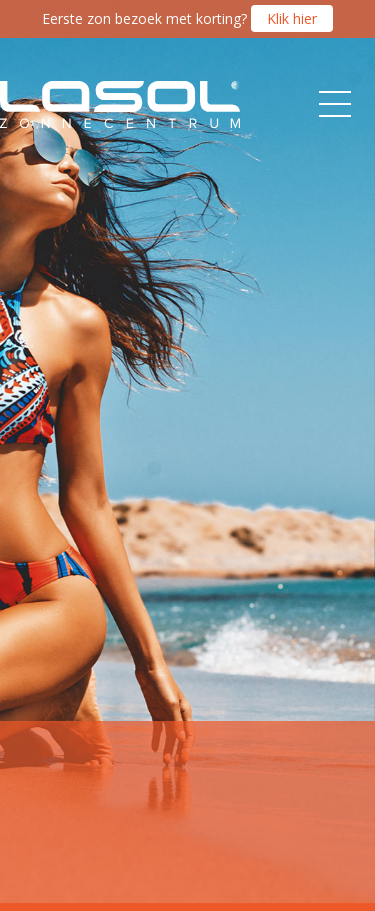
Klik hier (292, 18)
